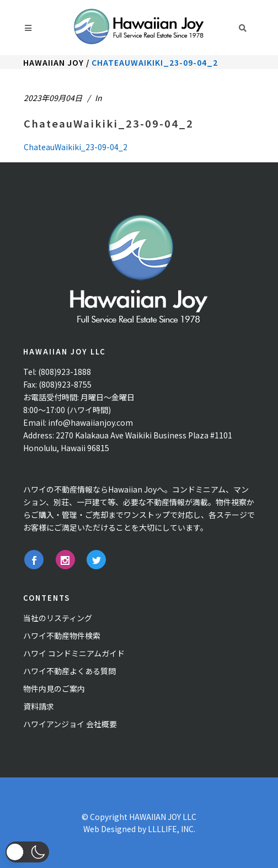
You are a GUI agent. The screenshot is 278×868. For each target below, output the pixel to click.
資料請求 (39, 706)
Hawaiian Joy (54, 62)
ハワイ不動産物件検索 (62, 636)
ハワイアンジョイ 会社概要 (70, 724)
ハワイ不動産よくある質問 (69, 671)
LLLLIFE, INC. (172, 829)
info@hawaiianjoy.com (90, 422)
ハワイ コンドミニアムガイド (74, 653)
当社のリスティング (58, 618)
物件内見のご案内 (54, 689)
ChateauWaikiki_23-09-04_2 (109, 123)
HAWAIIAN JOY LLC (163, 817)
